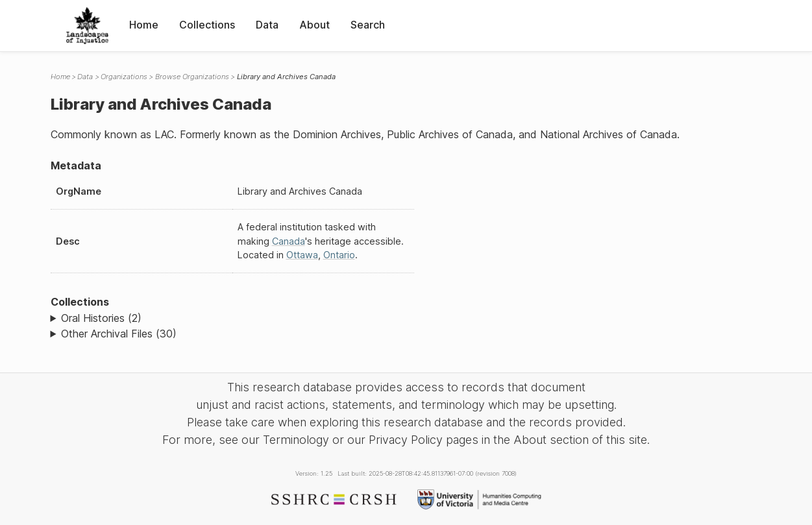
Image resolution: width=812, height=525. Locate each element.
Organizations (124, 77)
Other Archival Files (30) (119, 334)
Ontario (339, 255)
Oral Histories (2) (101, 318)
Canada (289, 241)
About (314, 25)
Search (368, 25)
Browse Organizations (192, 77)
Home (144, 25)
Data (267, 25)
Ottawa (302, 255)
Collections (207, 25)
